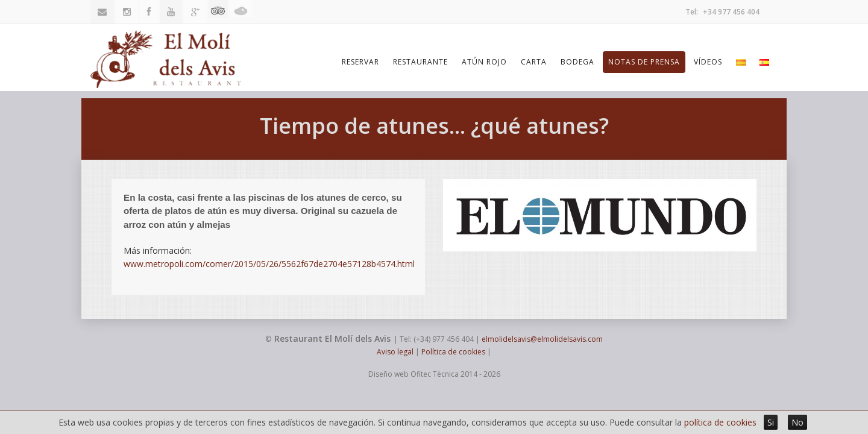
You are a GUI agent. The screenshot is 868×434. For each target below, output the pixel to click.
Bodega (577, 62)
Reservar (360, 62)
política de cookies (720, 422)
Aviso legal (395, 352)
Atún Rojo (484, 62)
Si (771, 422)
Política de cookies (453, 352)
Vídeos (708, 62)
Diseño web (388, 374)
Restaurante (420, 62)
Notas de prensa (644, 62)
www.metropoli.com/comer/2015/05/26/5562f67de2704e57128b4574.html (269, 264)
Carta (534, 62)
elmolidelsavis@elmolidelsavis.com (542, 339)
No (797, 422)
